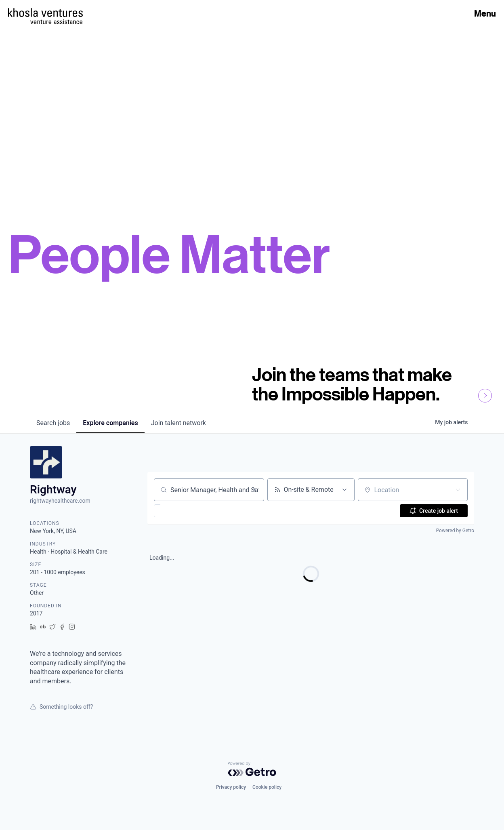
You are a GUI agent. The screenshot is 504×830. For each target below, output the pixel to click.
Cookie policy (267, 787)
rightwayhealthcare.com (60, 501)
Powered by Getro (455, 531)
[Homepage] (45, 13)
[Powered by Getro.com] (252, 769)
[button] (181, 511)
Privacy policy (231, 787)
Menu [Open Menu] (485, 13)
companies (110, 423)
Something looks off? (61, 707)
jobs (53, 423)
